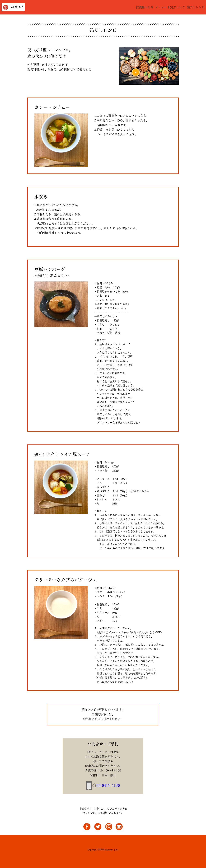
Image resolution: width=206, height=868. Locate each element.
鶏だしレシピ (196, 7)
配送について (177, 7)
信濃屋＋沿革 (145, 7)
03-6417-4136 (108, 785)
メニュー (161, 7)
